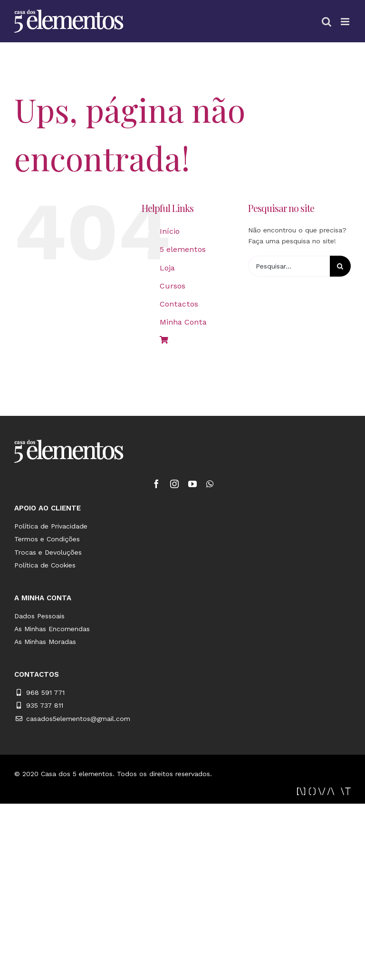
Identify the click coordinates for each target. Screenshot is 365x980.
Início (170, 231)
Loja (167, 268)
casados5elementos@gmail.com (78, 719)
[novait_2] (324, 791)
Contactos (179, 304)
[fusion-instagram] (174, 484)
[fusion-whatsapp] (210, 484)
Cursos (173, 286)
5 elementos (183, 249)
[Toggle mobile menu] (346, 22)
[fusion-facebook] (156, 484)
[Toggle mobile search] (327, 22)
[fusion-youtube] (192, 484)
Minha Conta (183, 322)
